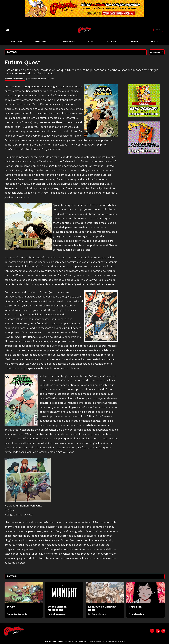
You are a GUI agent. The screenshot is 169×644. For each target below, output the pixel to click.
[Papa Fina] (145, 593)
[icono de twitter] (158, 631)
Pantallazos (69, 41)
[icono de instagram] (163, 631)
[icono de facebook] (152, 631)
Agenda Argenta (42, 41)
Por (17, 614)
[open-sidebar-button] (7, 30)
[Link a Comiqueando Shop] (158, 30)
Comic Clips (17, 41)
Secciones (111, 41)
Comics (154, 41)
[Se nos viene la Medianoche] (64, 593)
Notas (91, 41)
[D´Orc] (24, 593)
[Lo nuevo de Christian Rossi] (105, 593)
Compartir (157, 52)
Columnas (134, 41)
